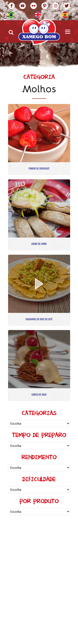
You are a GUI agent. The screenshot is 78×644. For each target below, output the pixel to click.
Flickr (34, 6)
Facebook (12, 6)
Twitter (67, 6)
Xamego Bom (39, 32)
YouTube (23, 6)
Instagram (56, 6)
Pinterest (45, 6)
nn (39, 424)
